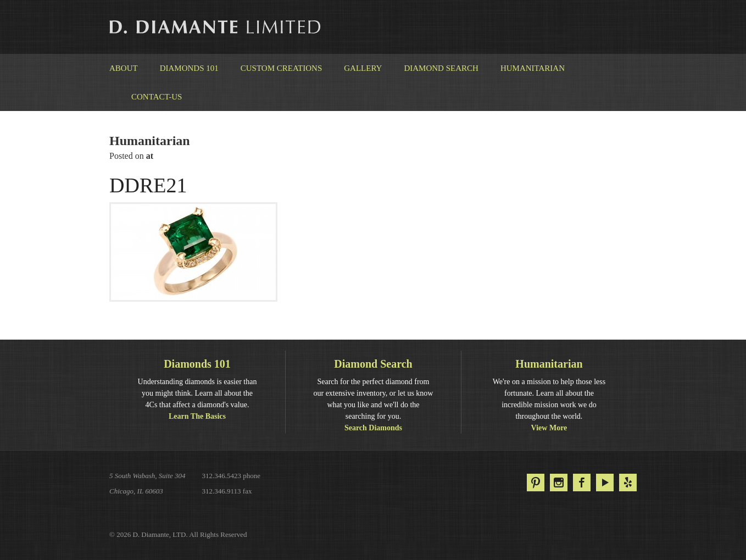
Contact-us (157, 97)
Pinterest (536, 483)
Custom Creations (282, 68)
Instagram (559, 483)
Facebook (582, 483)
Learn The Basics (197, 416)
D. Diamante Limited (216, 27)
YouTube (605, 483)
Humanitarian (533, 68)
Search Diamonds (373, 428)
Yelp (628, 483)
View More (549, 428)
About (124, 68)
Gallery (363, 68)
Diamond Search (441, 68)
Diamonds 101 (189, 68)
